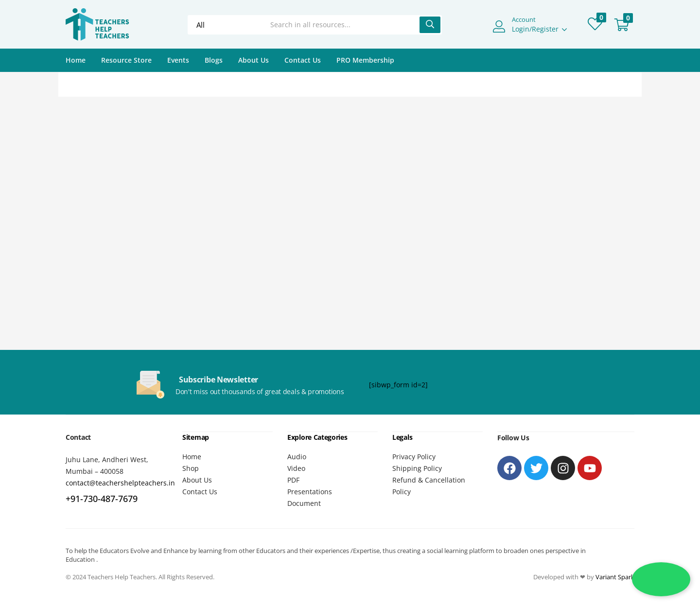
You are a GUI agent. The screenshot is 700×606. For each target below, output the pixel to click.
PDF (293, 479)
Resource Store (126, 60)
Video (296, 468)
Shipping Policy (417, 468)
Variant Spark (615, 576)
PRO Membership (365, 60)
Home (76, 60)
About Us (254, 60)
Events (178, 60)
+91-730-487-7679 (102, 499)
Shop (191, 468)
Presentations (310, 491)
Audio (297, 456)
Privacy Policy (414, 456)
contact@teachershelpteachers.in (120, 483)
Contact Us (303, 60)
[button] (622, 25)
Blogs (214, 60)
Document (304, 503)
